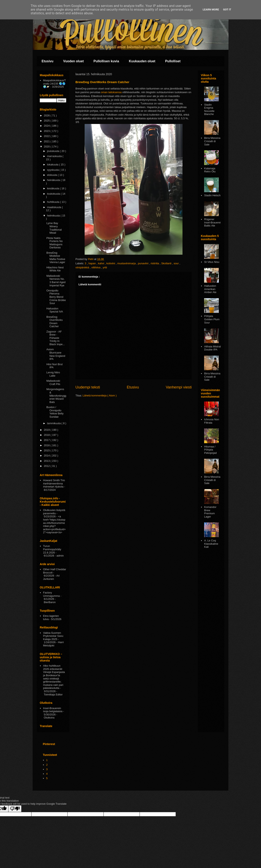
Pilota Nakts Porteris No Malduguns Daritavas (54, 243)
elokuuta (53, 175)
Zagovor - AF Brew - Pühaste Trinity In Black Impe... (55, 338)
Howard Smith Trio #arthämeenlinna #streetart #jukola (54, 483)
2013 (47, 461)
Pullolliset (173, 61)
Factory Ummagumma (51, 594)
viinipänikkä (83, 267)
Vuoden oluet (74, 61)
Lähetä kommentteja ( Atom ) (100, 396)
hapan (93, 263)
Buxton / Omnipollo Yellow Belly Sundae (55, 412)
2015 (47, 450)
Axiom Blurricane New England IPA (56, 354)
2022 (47, 136)
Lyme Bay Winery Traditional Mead (54, 228)
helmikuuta (54, 216)
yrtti (105, 267)
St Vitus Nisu (212, 262)
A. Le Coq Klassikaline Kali (211, 544)
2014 (47, 456)
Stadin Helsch (212, 195)
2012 (47, 466)
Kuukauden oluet (142, 61)
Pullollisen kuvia (106, 61)
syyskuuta (53, 170)
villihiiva (96, 267)
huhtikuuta (54, 202)
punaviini (143, 263)
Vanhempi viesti (179, 387)
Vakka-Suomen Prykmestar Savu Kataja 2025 (53, 636)
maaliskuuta (55, 207)
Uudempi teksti (88, 387)
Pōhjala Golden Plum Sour (212, 319)
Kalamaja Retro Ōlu (210, 170)
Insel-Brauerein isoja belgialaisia (53, 710)
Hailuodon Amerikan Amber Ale (210, 289)
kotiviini (111, 263)
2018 (47, 435)
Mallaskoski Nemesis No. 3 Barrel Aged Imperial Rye (56, 281)
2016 (47, 445)
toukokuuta (54, 194)
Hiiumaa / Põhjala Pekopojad (210, 450)
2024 (47, 126)
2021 (47, 141)
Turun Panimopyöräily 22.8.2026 (52, 549)
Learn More (211, 9)
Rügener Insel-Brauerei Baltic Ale (212, 222)
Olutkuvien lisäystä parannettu (54, 512)
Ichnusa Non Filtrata (212, 421)
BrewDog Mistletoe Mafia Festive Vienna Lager (56, 258)
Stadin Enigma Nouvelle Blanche (209, 109)
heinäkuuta (54, 180)
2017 (47, 440)
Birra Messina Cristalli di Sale (212, 141)
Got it (227, 9)
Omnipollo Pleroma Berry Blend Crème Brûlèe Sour (56, 297)
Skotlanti (167, 263)
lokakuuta (53, 165)
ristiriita (155, 263)
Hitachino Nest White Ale (55, 269)
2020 (47, 147)
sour (176, 263)
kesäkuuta (54, 188)
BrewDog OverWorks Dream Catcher (54, 322)
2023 (47, 131)
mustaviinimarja (127, 263)
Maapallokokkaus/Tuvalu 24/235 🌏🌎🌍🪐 (54, 84)
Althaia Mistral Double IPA (212, 348)
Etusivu (48, 61)
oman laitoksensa (111, 92)
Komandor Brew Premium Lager (210, 512)
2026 (47, 115)
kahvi (102, 263)
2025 (47, 121)
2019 (47, 430)
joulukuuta (54, 151)
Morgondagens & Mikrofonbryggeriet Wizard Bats (56, 396)
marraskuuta (55, 156)
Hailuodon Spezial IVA (55, 310)
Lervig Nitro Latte (53, 374)
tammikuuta (54, 423)
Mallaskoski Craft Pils (53, 382)
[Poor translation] (15, 809)
